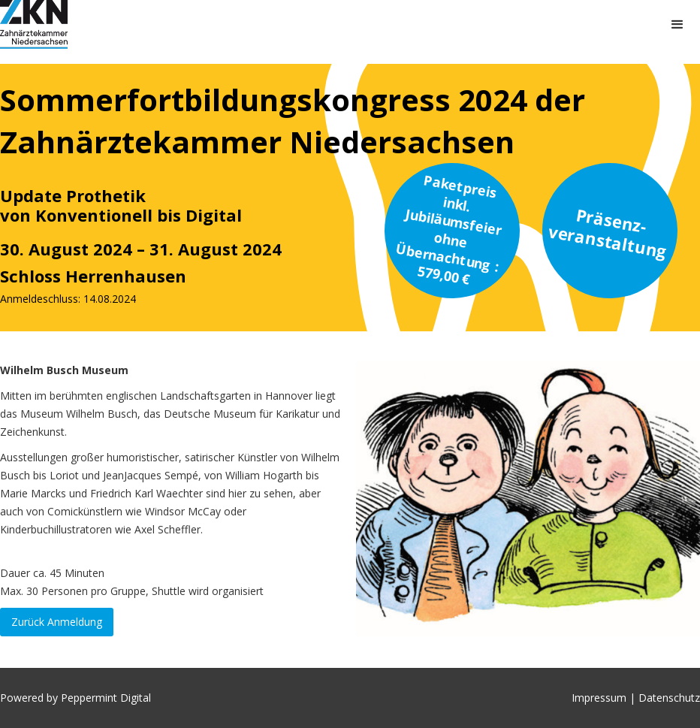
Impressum (600, 698)
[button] (677, 25)
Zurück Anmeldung (57, 622)
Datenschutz (669, 698)
